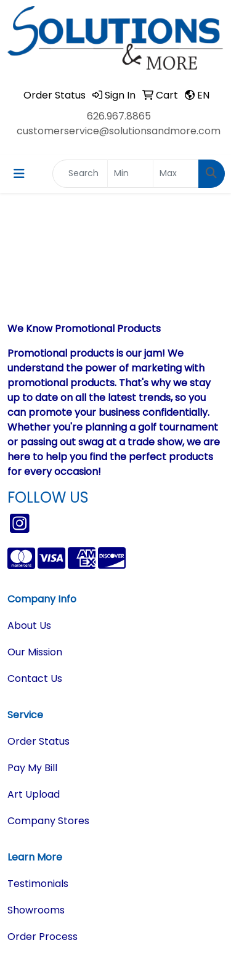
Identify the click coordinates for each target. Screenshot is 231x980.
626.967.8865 (119, 116)
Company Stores (48, 821)
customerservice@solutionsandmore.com (119, 131)
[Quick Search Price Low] (130, 174)
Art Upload (34, 794)
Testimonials (38, 884)
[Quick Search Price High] (176, 174)
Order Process (43, 937)
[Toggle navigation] (19, 174)
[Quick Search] (80, 174)
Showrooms (36, 910)
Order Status (38, 741)
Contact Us (35, 678)
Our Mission (35, 652)
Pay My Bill (32, 768)
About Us (29, 626)
